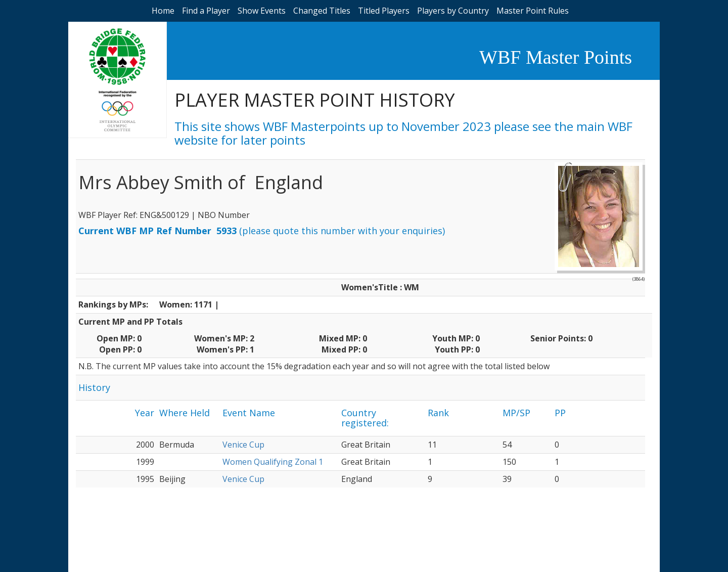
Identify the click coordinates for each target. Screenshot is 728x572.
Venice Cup (243, 445)
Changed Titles (322, 11)
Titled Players (384, 11)
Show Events (262, 11)
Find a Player (206, 11)
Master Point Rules (533, 11)
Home (163, 11)
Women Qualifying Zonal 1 (273, 462)
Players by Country (453, 11)
